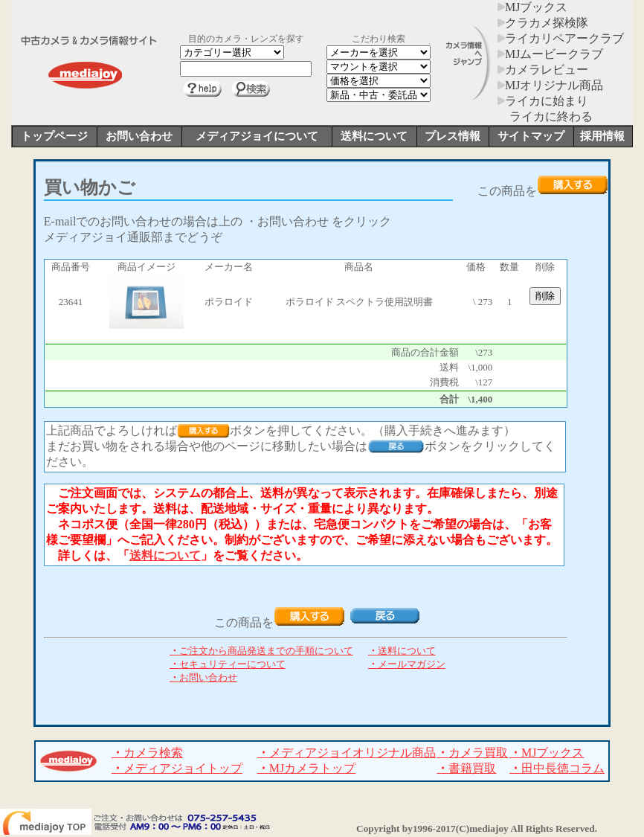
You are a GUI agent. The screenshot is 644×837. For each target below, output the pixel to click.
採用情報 (602, 136)
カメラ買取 (472, 753)
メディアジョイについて (257, 136)
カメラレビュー (543, 70)
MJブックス (532, 7)
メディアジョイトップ (177, 768)
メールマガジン (407, 664)
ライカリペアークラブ (561, 38)
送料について (374, 136)
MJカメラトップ (306, 768)
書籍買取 (466, 768)
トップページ (54, 136)
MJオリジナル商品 (550, 85)
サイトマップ (531, 136)
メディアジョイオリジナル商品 (347, 753)
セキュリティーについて (228, 664)
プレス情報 (453, 136)
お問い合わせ (139, 136)
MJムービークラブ (550, 54)
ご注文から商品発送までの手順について (261, 651)
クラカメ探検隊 (543, 23)
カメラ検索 (147, 753)
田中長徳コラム (557, 768)
